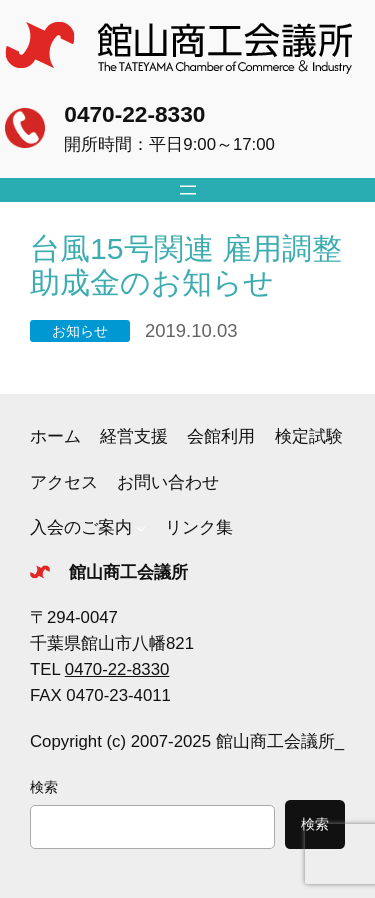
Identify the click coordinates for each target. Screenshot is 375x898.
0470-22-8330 (134, 114)
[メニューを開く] (188, 190)
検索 (44, 787)
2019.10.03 (191, 330)
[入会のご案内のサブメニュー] (141, 528)
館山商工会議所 (128, 572)
